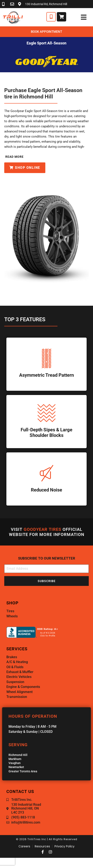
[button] (14, 157)
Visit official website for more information (47, 532)
